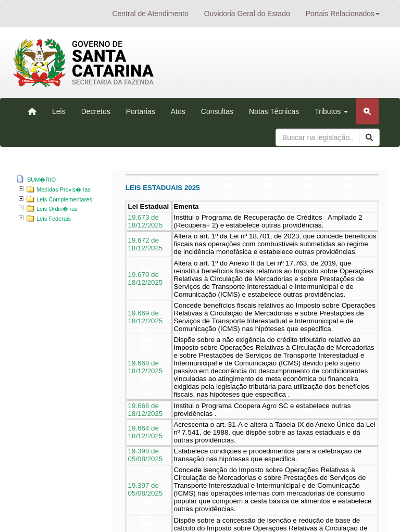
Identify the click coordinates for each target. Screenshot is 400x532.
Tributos (331, 111)
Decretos (96, 111)
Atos (178, 111)
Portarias (141, 111)
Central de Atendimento (150, 14)
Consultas (217, 111)
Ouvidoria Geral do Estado (247, 14)
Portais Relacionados (343, 14)
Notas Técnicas (274, 111)
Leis (59, 111)
